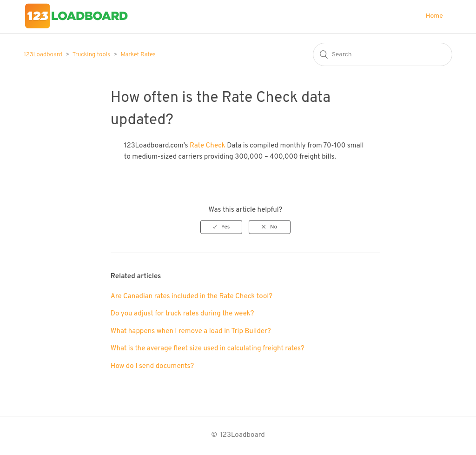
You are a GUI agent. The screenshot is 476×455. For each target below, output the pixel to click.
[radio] (221, 227)
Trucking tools (91, 55)
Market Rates (138, 55)
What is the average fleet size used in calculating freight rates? (208, 349)
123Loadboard (43, 55)
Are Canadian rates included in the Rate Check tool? (192, 297)
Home (434, 16)
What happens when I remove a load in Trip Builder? (191, 331)
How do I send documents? (152, 366)
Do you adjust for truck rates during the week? (182, 314)
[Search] (383, 54)
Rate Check (208, 146)
